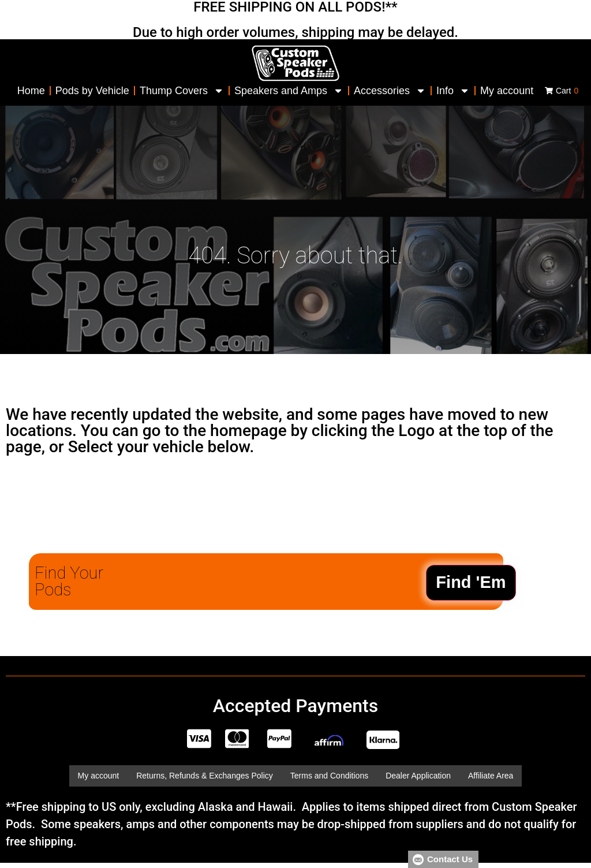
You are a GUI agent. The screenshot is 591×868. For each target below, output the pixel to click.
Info (453, 91)
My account (507, 91)
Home (31, 91)
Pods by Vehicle (92, 91)
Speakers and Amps (289, 91)
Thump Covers (182, 91)
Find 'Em (471, 582)
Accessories (390, 91)
